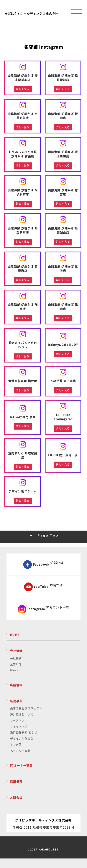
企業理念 (16, 664)
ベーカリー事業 (20, 751)
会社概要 (16, 658)
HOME (15, 635)
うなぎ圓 (16, 745)
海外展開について (22, 714)
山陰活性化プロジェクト (26, 708)
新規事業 (16, 701)
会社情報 (16, 651)
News (14, 670)
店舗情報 (16, 685)
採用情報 (16, 781)
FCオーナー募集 (21, 765)
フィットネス (19, 727)
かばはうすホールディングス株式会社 (43, 820)
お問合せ (16, 797)
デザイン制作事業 (22, 739)
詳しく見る (23, 89)
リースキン (17, 720)
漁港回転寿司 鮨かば (24, 733)
